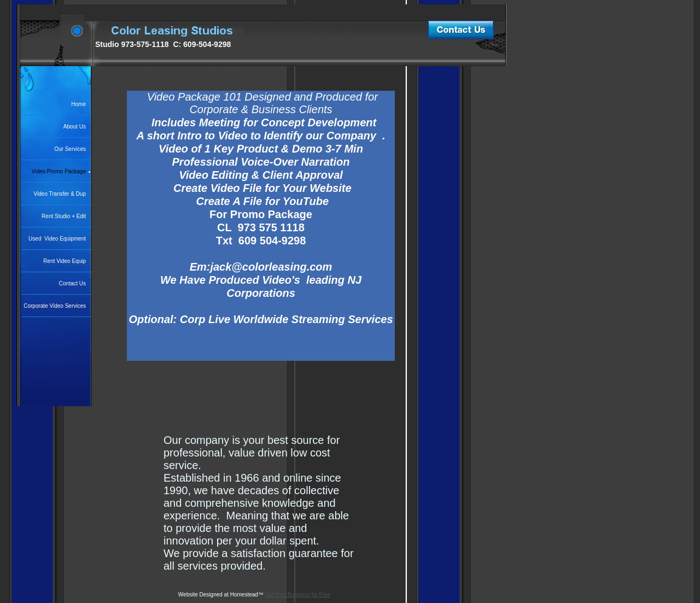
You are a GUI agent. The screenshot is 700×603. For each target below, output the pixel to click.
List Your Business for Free (298, 595)
